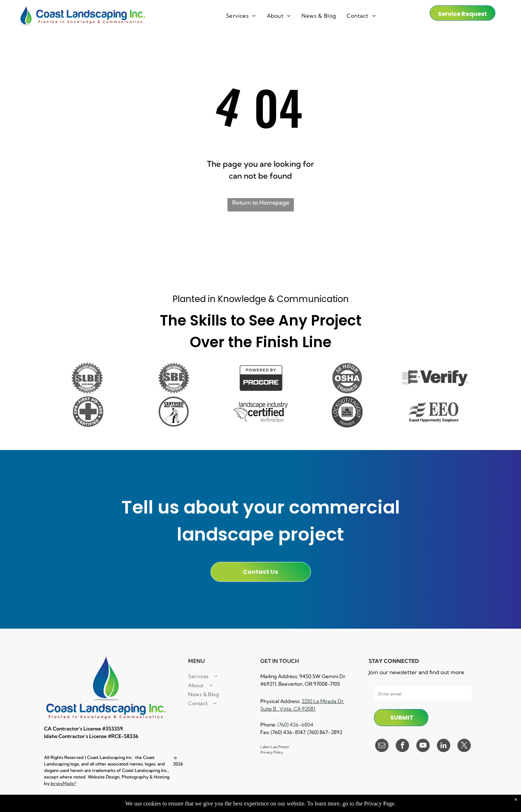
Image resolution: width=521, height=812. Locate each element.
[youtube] (423, 746)
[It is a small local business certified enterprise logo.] (87, 378)
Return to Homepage (261, 202)
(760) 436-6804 (295, 725)
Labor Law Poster (275, 747)
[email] (382, 746)
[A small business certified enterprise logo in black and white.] (174, 378)
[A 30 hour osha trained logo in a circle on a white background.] (347, 378)
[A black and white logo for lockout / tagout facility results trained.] (347, 412)
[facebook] (402, 746)
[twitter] (464, 746)
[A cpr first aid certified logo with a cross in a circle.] (87, 412)
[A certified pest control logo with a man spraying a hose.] (174, 412)
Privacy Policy (272, 752)
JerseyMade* (64, 783)
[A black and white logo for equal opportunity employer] (434, 412)
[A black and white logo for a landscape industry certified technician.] (261, 412)
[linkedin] (444, 746)
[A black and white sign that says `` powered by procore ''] (261, 378)
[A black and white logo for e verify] (434, 378)
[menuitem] (241, 16)
